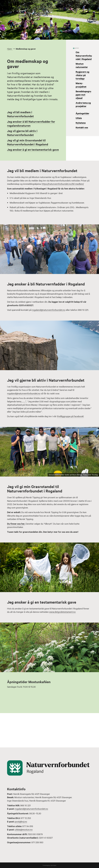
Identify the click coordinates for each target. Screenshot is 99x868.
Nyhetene (81, 123)
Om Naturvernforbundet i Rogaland (84, 56)
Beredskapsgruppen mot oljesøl (83, 95)
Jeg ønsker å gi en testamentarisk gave (33, 150)
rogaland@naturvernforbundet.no (49, 310)
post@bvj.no (21, 821)
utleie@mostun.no (24, 829)
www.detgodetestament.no (62, 612)
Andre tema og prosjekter (83, 104)
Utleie (79, 118)
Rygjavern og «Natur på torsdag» (82, 75)
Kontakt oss (82, 127)
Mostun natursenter (82, 65)
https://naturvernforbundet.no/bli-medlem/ (63, 184)
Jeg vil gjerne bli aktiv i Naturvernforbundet (22, 133)
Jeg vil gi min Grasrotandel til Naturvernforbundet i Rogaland (28, 142)
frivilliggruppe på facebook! (70, 416)
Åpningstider (82, 113)
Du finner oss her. (16, 524)
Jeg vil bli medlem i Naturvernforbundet (20, 114)
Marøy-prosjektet (81, 85)
